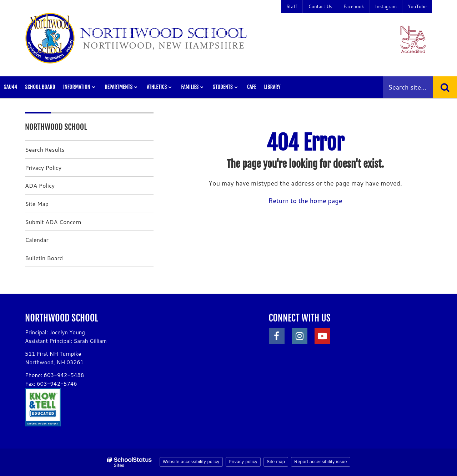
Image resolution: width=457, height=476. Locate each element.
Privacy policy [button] (243, 462)
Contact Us (320, 6)
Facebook (354, 6)
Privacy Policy (43, 168)
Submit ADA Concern (53, 222)
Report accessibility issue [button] (321, 462)
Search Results (45, 149)
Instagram (386, 6)
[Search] (445, 87)
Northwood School (56, 127)
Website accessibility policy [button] (191, 462)
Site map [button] (276, 462)
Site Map (37, 204)
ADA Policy (40, 185)
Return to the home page (305, 201)
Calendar (37, 240)
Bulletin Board (44, 258)
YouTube (417, 6)
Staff (292, 6)
